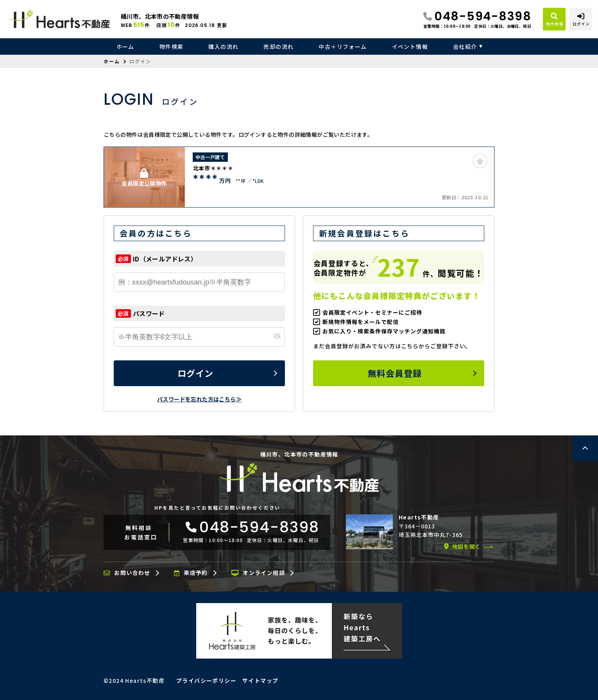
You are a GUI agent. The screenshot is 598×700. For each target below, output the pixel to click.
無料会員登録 (395, 373)
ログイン (195, 373)
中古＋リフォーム (343, 47)
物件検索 (172, 47)
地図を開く (462, 546)
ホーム (125, 47)
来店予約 (191, 573)
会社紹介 (465, 47)
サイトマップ (260, 680)
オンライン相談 (258, 573)
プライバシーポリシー (206, 680)
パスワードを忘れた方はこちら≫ (199, 399)
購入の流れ (223, 47)
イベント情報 (410, 47)
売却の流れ (278, 47)
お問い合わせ (127, 573)
